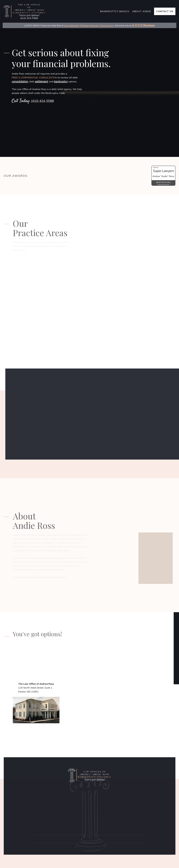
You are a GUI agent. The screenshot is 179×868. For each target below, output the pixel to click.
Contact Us (165, 11)
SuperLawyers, (107, 26)
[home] (51, 11)
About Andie (142, 11)
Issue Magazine (72, 26)
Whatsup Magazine (89, 26)
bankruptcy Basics (115, 11)
